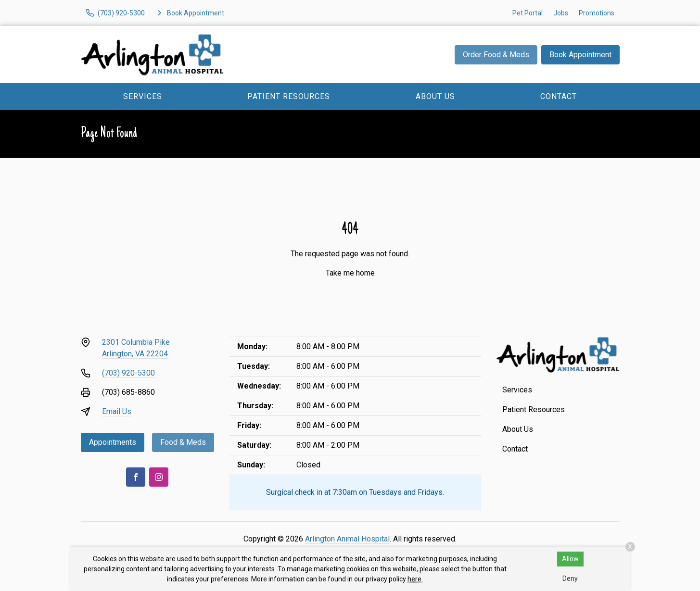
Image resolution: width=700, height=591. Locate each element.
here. (415, 579)
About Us (435, 96)
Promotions (597, 13)
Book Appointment (580, 55)
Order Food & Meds (496, 55)
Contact (559, 96)
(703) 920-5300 (128, 373)
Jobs (561, 13)
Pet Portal (528, 13)
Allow (570, 559)
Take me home (350, 273)
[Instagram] (159, 477)
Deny (570, 578)
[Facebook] (136, 477)
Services (143, 96)
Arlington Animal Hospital (347, 539)
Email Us (117, 411)
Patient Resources (289, 96)
